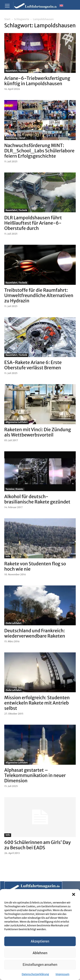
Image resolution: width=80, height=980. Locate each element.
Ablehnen (40, 953)
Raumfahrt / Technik (16, 71)
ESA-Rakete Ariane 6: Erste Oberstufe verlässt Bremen (33, 365)
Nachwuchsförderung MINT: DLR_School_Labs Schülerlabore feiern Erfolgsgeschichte (39, 151)
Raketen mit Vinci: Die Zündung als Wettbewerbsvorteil (38, 432)
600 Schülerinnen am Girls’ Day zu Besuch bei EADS (37, 845)
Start (7, 19)
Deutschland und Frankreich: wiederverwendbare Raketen (35, 633)
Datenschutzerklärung (35, 974)
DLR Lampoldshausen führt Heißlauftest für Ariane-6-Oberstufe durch (33, 223)
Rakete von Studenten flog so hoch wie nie (35, 566)
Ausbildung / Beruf (15, 138)
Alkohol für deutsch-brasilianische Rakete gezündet (37, 499)
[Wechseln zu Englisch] (61, 5)
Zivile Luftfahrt (13, 623)
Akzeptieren (40, 941)
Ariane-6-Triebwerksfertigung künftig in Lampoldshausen (37, 81)
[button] (74, 894)
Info (8, 556)
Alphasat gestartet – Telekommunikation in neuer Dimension (35, 775)
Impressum (63, 974)
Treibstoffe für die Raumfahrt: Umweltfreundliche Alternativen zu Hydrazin (39, 295)
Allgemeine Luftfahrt (17, 422)
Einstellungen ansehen (40, 965)
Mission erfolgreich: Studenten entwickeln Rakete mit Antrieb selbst (37, 703)
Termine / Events (14, 489)
